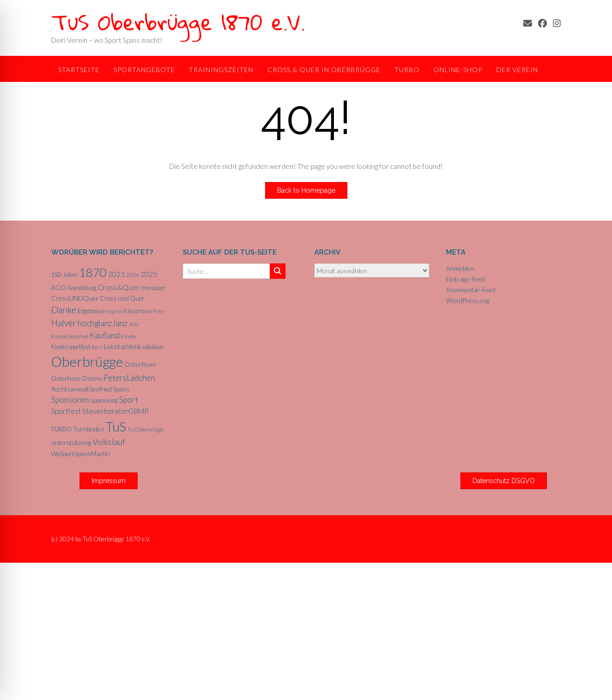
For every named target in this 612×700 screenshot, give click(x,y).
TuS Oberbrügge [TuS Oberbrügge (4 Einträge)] (146, 429)
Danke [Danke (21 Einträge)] (64, 310)
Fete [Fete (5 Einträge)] (158, 311)
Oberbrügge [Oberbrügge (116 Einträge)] (87, 361)
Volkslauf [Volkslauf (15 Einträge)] (109, 442)
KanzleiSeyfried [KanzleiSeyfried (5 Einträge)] (70, 336)
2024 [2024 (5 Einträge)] (133, 275)
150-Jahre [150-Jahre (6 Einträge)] (64, 275)
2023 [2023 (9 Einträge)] (116, 274)
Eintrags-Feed (465, 279)
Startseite (79, 70)
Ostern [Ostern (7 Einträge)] (92, 378)
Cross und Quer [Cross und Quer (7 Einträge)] (122, 298)
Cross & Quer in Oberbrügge (324, 70)
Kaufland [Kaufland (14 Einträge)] (105, 335)
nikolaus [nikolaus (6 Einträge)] (153, 347)
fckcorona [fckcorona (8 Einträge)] (138, 311)
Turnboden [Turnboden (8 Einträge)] (89, 429)
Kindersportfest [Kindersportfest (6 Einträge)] (71, 347)
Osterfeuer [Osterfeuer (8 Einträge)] (141, 364)
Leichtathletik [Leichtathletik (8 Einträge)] (123, 347)
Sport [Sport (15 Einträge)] (129, 400)
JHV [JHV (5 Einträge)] (134, 324)
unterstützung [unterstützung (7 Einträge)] (71, 443)
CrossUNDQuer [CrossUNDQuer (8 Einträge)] (75, 298)
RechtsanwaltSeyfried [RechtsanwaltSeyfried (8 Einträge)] (81, 389)
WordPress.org (468, 300)
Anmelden (460, 268)
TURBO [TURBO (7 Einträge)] (61, 429)
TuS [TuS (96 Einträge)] (116, 426)
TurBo (407, 70)
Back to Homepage (306, 190)
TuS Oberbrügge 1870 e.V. (178, 22)
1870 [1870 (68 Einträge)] (93, 272)
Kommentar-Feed (471, 290)
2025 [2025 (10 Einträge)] (149, 274)
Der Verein (517, 70)
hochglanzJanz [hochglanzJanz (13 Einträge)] (103, 323)
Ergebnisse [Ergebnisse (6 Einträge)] (91, 311)
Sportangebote (144, 70)
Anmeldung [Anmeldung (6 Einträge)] (82, 288)
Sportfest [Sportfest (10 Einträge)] (66, 411)
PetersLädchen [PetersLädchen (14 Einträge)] (129, 378)
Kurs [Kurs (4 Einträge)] (97, 347)
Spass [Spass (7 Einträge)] (121, 389)
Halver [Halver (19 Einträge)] (64, 323)
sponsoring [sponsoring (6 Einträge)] (104, 400)
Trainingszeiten (221, 70)
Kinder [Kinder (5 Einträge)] (129, 336)
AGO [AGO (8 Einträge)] (59, 287)
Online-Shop (458, 70)
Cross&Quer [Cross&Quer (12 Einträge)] (119, 287)
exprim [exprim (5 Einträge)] (114, 311)
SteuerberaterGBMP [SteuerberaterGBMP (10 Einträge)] (115, 411)
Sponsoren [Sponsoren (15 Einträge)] (70, 400)
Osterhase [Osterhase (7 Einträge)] (66, 378)
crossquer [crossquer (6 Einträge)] (153, 288)
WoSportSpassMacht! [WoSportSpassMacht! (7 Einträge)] (81, 454)
